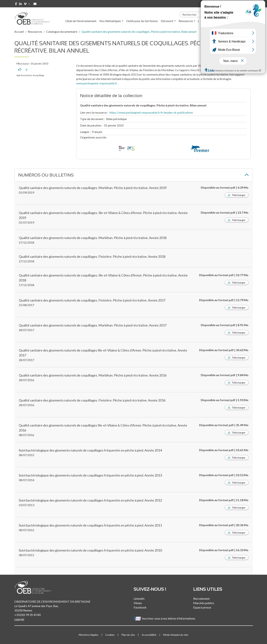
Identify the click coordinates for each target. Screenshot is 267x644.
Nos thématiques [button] (110, 21)
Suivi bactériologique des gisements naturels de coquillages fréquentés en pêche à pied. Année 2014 (90, 450)
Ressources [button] (186, 21)
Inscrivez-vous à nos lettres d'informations (165, 618)
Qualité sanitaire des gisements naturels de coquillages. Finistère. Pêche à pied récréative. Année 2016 (92, 400)
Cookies (110, 635)
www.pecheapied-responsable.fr (97, 83)
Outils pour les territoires (142, 21)
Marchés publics (204, 603)
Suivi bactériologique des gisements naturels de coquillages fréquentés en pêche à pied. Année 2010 (90, 550)
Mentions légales (89, 635)
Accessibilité (149, 635)
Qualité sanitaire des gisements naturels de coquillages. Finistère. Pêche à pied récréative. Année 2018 (92, 256)
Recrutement (201, 598)
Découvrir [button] (167, 21)
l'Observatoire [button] (211, 21)
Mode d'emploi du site (176, 635)
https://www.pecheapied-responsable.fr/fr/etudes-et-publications (151, 112)
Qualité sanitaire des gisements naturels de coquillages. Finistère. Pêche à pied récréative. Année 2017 (92, 300)
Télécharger (238, 195)
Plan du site (128, 635)
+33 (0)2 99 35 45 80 (28, 615)
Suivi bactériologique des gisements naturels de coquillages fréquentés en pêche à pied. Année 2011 (90, 525)
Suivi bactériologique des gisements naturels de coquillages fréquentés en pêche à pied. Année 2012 (90, 500)
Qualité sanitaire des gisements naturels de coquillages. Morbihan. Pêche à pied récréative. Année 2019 (93, 188)
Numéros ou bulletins (46, 175)
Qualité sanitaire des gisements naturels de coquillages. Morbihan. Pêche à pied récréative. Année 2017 (93, 325)
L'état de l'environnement (81, 21)
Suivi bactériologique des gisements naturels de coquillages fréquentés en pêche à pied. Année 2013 (90, 475)
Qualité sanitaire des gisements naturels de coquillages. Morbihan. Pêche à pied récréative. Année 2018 (93, 238)
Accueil (19, 32)
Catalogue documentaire (62, 32)
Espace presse (202, 607)
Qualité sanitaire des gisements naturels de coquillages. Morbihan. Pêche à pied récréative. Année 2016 (93, 375)
